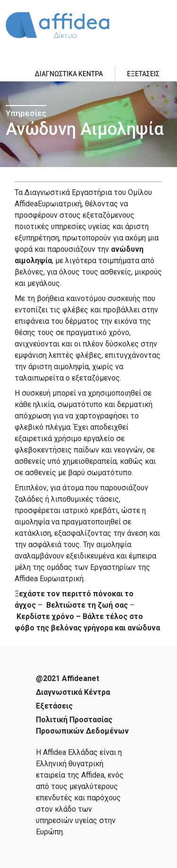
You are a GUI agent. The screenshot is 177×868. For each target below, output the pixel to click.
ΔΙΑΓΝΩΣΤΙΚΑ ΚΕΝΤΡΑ (69, 74)
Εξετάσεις (54, 706)
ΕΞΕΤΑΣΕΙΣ (143, 74)
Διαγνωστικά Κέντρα (73, 692)
